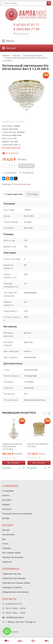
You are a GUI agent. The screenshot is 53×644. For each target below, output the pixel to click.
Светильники (8, 534)
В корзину (13, 463)
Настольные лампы (11, 553)
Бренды (6, 518)
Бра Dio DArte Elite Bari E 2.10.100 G (38, 445)
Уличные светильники (13, 557)
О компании (8, 491)
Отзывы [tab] (33, 194)
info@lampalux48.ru (15, 617)
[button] (45, 414)
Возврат (6, 504)
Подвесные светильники (14, 578)
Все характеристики (11, 148)
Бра (4, 539)
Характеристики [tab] (13, 194)
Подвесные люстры (11, 574)
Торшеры (7, 548)
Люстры (6, 530)
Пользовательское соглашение (17, 514)
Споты (5, 544)
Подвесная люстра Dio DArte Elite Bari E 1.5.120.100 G (12, 446)
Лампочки (7, 562)
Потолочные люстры (21, 184)
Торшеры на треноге (12, 587)
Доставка (7, 500)
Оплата (6, 495)
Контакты (7, 509)
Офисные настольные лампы (16, 583)
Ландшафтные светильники (15, 592)
